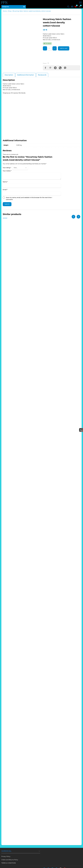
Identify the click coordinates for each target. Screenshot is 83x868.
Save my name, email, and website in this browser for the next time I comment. (29, 200)
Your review (7, 172)
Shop (10, 12)
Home (5, 12)
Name (5, 184)
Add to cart (64, 49)
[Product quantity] (50, 49)
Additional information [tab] (26, 77)
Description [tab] (9, 77)
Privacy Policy (6, 852)
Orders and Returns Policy (10, 856)
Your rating (7, 169)
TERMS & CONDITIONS (9, 859)
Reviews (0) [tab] (42, 77)
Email (5, 191)
